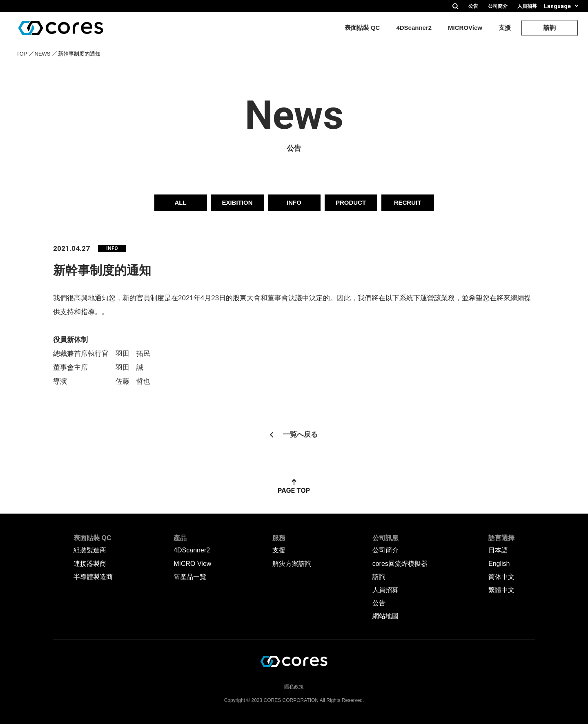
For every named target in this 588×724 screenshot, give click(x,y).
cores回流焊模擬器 (400, 564)
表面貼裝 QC (362, 28)
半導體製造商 (93, 577)
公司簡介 (498, 6)
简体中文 (501, 577)
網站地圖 (385, 616)
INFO (294, 202)
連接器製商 (90, 564)
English (499, 564)
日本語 (498, 550)
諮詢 (550, 28)
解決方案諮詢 (292, 564)
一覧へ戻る (300, 435)
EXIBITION (237, 202)
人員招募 (527, 6)
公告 (473, 6)
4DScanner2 (414, 28)
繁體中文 (501, 590)
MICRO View (192, 564)
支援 (505, 28)
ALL (180, 202)
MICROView (465, 28)
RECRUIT (408, 202)
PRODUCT (351, 202)
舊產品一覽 (190, 577)
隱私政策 (294, 686)
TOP (22, 54)
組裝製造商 (90, 550)
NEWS (43, 54)
